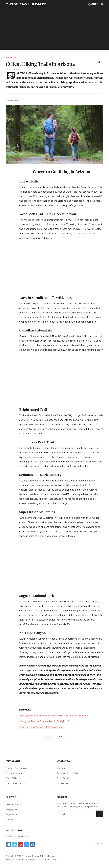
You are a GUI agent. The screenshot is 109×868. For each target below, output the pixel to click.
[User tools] (100, 62)
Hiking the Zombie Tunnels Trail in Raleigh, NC (44, 721)
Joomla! (9, 860)
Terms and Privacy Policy (68, 773)
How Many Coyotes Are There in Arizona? (42, 727)
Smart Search (63, 778)
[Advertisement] (54, 30)
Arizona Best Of (13, 100)
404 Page (61, 768)
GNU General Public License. (56, 860)
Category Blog (12, 809)
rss (58, 788)
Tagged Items (12, 814)
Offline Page (62, 783)
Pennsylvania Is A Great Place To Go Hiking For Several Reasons (54, 715)
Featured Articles (14, 804)
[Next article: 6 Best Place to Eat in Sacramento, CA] (61, 736)
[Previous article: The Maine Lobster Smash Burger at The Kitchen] (48, 736)
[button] (7, 4)
